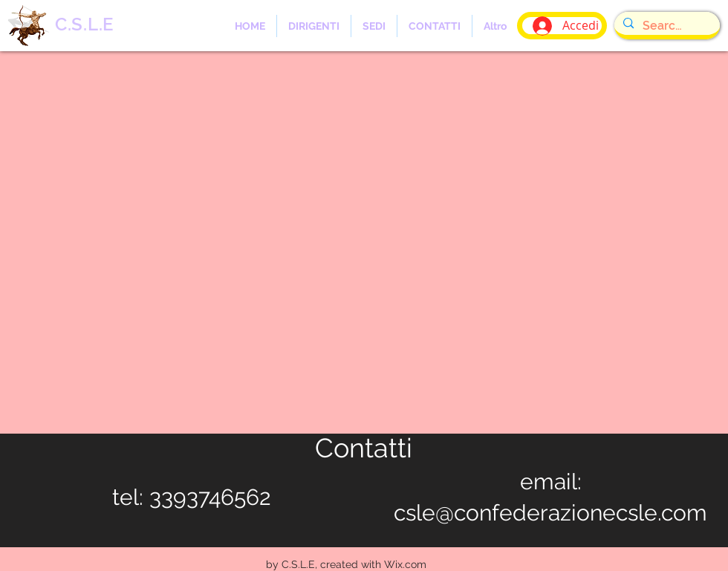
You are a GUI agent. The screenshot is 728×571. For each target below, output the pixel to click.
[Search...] (666, 26)
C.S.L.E (84, 24)
